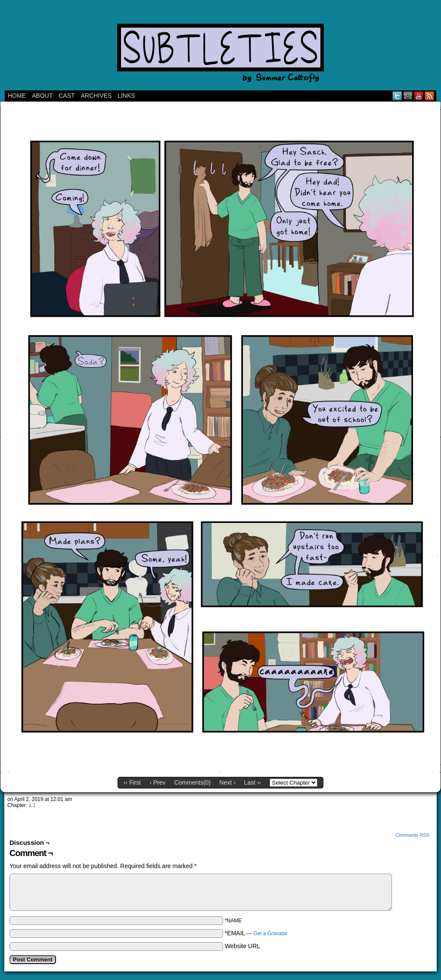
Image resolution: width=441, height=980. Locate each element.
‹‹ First (132, 782)
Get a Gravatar (270, 934)
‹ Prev (157, 782)
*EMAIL (256, 933)
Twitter (397, 96)
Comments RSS (412, 835)
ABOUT (42, 96)
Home (17, 96)
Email (408, 96)
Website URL (242, 946)
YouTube (419, 96)
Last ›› (253, 782)
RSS (430, 96)
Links (126, 96)
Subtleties (220, 47)
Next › (227, 782)
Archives (96, 96)
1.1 (32, 805)
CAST (67, 96)
